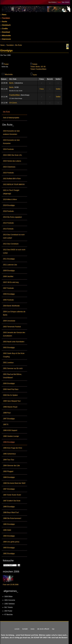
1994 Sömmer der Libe (11, 466)
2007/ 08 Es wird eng (11, 282)
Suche (4, 22)
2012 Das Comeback (11, 244)
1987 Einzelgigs (9, 489)
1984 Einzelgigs (9, 536)
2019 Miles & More (10, 199)
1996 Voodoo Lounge (11, 436)
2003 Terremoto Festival (12, 327)
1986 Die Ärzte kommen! (12, 518)
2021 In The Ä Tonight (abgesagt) (11, 192)
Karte (35, 75)
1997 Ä (6, 424)
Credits (5, 29)
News (4, 15)
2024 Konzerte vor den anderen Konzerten (11, 133)
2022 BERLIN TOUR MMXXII (14, 184)
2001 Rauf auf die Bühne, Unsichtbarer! (12, 376)
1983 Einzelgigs (9, 548)
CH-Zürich (13, 103)
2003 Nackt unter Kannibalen (14, 342)
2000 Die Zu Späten (10, 395)
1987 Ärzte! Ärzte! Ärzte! (12, 495)
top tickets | (53, 2)
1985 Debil (7, 530)
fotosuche (8, 561)
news (32, 629)
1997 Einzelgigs (9, 419)
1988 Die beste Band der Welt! (14, 483)
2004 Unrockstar (9, 321)
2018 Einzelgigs (9, 205)
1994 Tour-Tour (9, 460)
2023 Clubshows (9, 167)
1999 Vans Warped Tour (12, 401)
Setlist (58, 89)
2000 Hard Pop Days (11, 389)
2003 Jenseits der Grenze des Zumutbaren (14, 334)
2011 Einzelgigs (9, 259)
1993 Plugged (8, 471)
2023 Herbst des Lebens (12, 161)
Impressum (6, 39)
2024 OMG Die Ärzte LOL (12, 155)
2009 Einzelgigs (9, 271)
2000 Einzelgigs (9, 383)
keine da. (5, 67)
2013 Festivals (8, 223)
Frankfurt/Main (15, 95)
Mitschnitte (6, 36)
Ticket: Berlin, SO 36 (38, 67)
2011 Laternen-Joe (10, 265)
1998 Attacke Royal (10, 407)
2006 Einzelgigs (9, 294)
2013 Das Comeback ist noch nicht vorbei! (14, 236)
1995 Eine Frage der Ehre (13, 448)
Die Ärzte (6, 112)
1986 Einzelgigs (9, 507)
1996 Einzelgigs (9, 442)
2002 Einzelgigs (9, 348)
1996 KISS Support (10, 430)
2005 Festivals (8, 300)
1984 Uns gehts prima (11, 542)
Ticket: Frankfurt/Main (38, 69)
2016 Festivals (8, 211)
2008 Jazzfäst (8, 276)
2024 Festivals (8, 149)
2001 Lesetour (8, 363)
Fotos (42, 89)
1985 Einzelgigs (9, 524)
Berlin (11, 83)
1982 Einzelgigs (9, 554)
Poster (6, 64)
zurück (17, 629)
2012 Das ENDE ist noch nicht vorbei (14, 251)
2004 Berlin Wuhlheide (11, 306)
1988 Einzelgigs (9, 477)
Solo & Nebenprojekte (11, 118)
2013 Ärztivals (8, 229)
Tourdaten (6, 18)
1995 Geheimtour (9, 454)
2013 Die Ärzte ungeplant (12, 217)
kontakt (25, 629)
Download (6, 32)
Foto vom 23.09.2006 (11, 585)
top (53, 629)
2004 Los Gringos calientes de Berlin (14, 313)
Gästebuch (6, 25)
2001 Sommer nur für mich (13, 368)
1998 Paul (7, 413)
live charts (66, 2)
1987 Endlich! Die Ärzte (12, 501)
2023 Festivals (8, 173)
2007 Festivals (8, 288)
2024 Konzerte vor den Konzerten (11, 142)
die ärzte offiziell (43, 629)
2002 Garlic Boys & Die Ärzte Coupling (14, 355)
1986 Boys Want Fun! (11, 512)
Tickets (35, 64)
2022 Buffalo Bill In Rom (12, 179)
